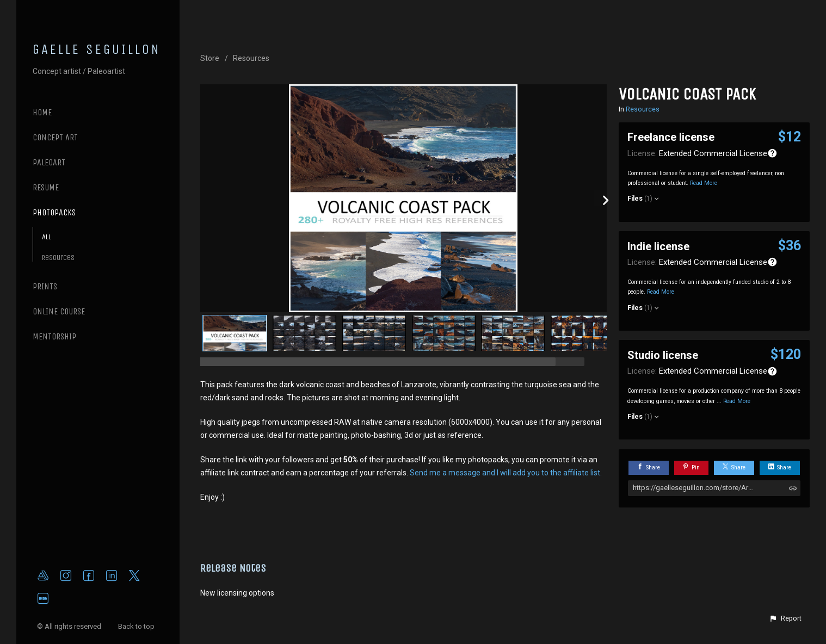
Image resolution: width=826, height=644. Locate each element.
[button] (785, 618)
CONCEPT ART (55, 137)
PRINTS (45, 286)
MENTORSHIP (54, 336)
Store (210, 58)
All (47, 237)
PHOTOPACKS (54, 212)
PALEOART (49, 162)
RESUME (46, 187)
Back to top (137, 626)
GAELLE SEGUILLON (97, 49)
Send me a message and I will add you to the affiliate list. (506, 473)
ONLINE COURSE (59, 311)
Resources (58, 258)
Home (42, 112)
